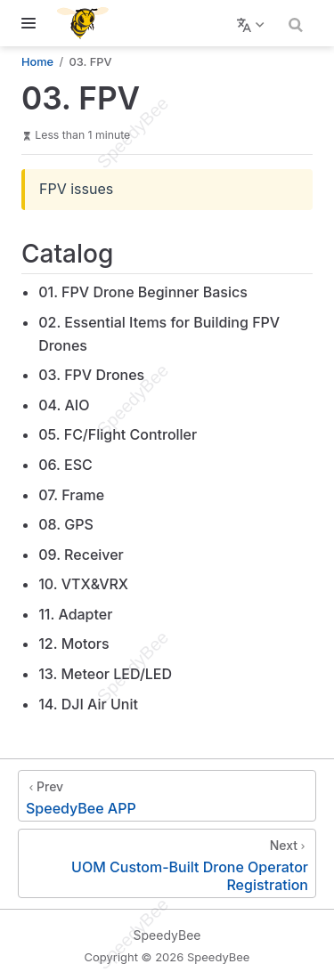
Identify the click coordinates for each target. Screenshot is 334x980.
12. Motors (73, 644)
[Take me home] (89, 23)
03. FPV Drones (91, 375)
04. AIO (64, 405)
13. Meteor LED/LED (105, 674)
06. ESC (65, 465)
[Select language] (253, 23)
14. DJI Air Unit (88, 704)
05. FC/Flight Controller (118, 434)
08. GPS (66, 524)
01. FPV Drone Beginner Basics (143, 292)
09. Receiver (81, 555)
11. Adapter (75, 614)
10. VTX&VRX (83, 584)
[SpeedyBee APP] (167, 796)
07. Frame (71, 495)
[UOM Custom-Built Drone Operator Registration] (167, 863)
